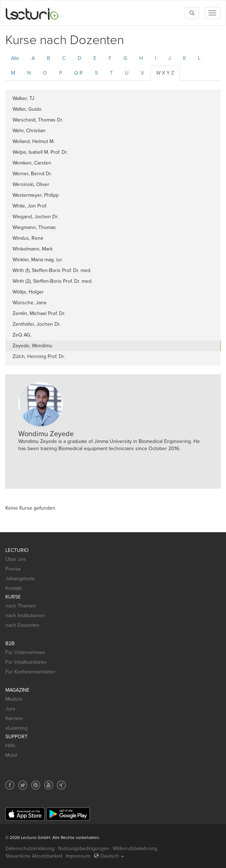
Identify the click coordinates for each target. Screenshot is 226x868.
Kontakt (14, 588)
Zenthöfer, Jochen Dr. (37, 324)
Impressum (78, 856)
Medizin (14, 699)
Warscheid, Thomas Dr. (38, 120)
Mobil (11, 755)
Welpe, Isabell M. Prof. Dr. (40, 152)
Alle (15, 58)
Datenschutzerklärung (30, 848)
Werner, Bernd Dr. (32, 174)
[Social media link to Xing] (61, 785)
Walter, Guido (27, 109)
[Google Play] (68, 814)
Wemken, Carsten (32, 163)
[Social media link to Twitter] (23, 785)
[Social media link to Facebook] (10, 785)
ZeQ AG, (22, 335)
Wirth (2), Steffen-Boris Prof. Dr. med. (52, 281)
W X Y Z (165, 73)
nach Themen (21, 606)
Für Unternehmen (25, 652)
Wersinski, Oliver (31, 184)
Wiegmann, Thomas (34, 227)
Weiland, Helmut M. (33, 141)
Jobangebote (20, 579)
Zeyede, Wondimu (32, 346)
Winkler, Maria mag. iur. (38, 260)
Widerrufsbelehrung (135, 848)
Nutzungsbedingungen (84, 848)
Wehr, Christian (29, 131)
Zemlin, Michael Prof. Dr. (39, 313)
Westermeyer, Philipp (36, 195)
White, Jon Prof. (30, 206)
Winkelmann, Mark (33, 249)
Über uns (16, 559)
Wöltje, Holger (28, 292)
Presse (13, 569)
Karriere (14, 718)
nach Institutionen (25, 616)
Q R (78, 73)
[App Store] (25, 814)
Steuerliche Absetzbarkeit (34, 856)
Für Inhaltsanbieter (26, 662)
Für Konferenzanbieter (30, 672)
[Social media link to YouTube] (49, 785)
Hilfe (10, 746)
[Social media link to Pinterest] (36, 785)
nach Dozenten (22, 625)
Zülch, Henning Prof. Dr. (39, 356)
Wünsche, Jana (29, 303)
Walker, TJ (23, 98)
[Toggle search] (192, 13)
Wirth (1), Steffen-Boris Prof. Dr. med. (52, 270)
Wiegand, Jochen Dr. (35, 217)
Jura (10, 709)
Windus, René (28, 238)
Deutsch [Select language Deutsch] (109, 856)
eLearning (16, 728)
